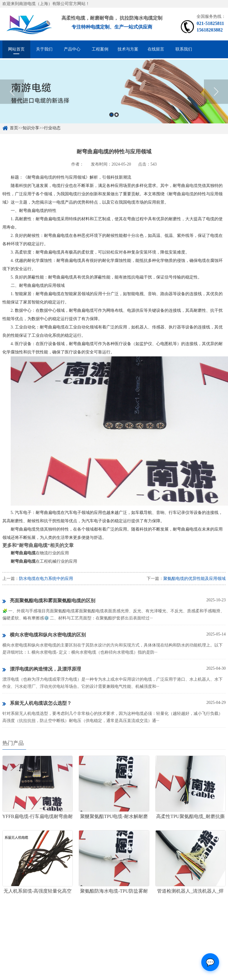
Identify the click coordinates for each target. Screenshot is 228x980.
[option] (114, 96)
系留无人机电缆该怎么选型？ (37, 704)
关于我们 (44, 49)
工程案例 (100, 49)
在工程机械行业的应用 (44, 561)
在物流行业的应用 (40, 553)
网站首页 (16, 49)
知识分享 (31, 128)
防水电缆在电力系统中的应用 (46, 579)
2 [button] (117, 119)
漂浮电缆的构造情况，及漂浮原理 (42, 669)
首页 (14, 128)
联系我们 (184, 49)
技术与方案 (128, 49)
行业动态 (52, 128)
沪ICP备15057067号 (83, 977)
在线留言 (156, 49)
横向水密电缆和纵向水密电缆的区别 (44, 635)
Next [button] (216, 96)
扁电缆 (46, 177)
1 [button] (111, 119)
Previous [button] (12, 96)
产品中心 (72, 49)
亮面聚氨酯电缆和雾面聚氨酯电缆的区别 (49, 601)
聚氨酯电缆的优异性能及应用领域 (194, 579)
